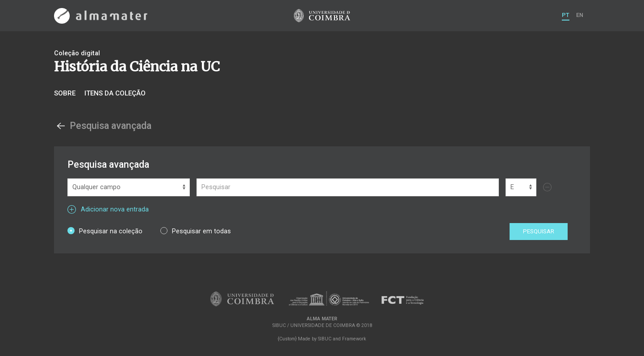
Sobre (65, 93)
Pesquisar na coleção (105, 231)
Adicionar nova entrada (108, 209)
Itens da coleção (115, 93)
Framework (354, 339)
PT (566, 15)
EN (580, 15)
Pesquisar (539, 231)
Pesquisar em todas (196, 231)
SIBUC (325, 339)
